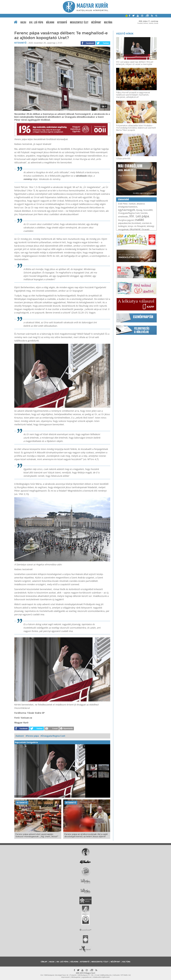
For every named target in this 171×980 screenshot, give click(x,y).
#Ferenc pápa (32, 736)
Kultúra (108, 22)
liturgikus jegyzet (126, 220)
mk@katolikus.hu (106, 975)
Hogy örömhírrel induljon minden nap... (133, 170)
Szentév (144, 213)
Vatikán (132, 204)
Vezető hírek (125, 34)
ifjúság (139, 210)
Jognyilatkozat (87, 977)
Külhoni (50, 22)
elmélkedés (123, 217)
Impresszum (66, 977)
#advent (20, 736)
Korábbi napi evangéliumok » (144, 193)
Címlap (44, 962)
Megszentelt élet (79, 22)
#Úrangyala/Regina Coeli (53, 736)
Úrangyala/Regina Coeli (129, 213)
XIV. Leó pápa (36, 22)
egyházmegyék (127, 210)
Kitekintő (62, 22)
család (139, 220)
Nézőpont (96, 22)
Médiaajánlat (76, 977)
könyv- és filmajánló (137, 226)
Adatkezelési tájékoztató (101, 977)
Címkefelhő (123, 199)
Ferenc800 (148, 210)
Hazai (23, 22)
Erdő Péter (123, 204)
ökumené (135, 229)
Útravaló (145, 229)
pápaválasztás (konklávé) (130, 223)
